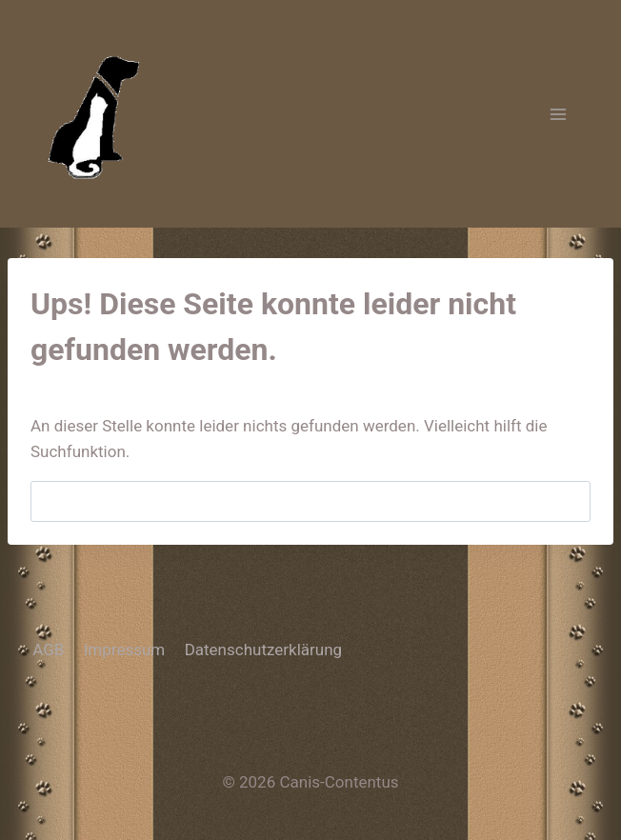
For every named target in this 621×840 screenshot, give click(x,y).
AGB (48, 650)
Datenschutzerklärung (263, 650)
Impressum (125, 650)
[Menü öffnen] (558, 114)
